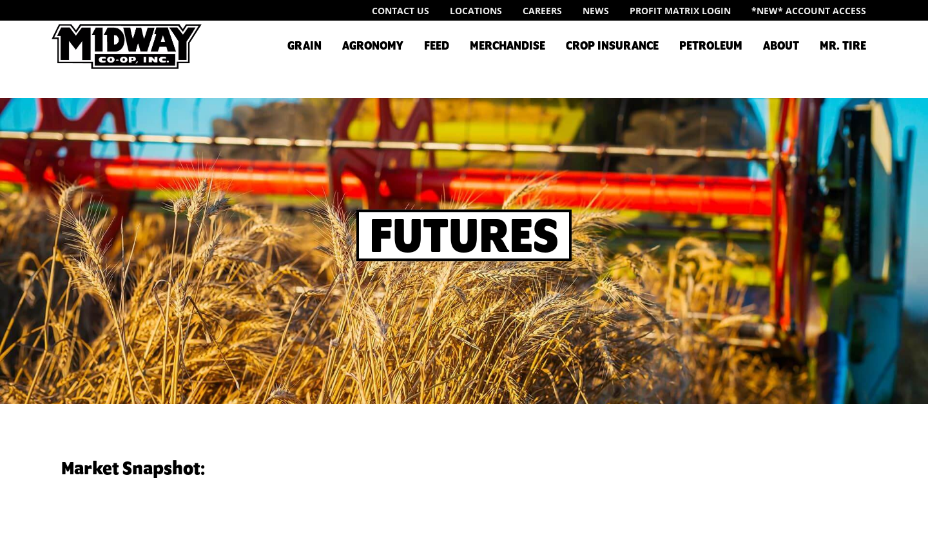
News (596, 11)
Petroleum (711, 46)
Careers (542, 11)
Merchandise (508, 46)
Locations (476, 11)
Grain (304, 46)
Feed (437, 46)
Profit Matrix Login (680, 11)
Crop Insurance (612, 46)
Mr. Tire (843, 46)
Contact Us (401, 11)
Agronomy (373, 46)
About (781, 46)
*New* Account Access (809, 11)
